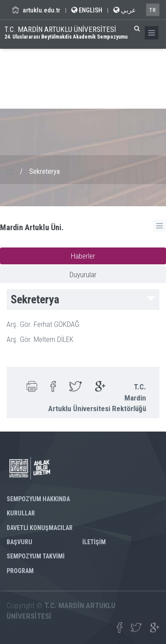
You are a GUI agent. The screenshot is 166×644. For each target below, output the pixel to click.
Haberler (83, 256)
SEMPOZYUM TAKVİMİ (36, 556)
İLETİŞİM (94, 542)
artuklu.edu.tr (36, 10)
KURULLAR (21, 513)
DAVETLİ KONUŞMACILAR (40, 528)
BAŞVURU (19, 542)
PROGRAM (20, 571)
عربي (125, 10)
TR (153, 10)
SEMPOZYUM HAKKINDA (38, 499)
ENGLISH (87, 10)
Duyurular (83, 275)
